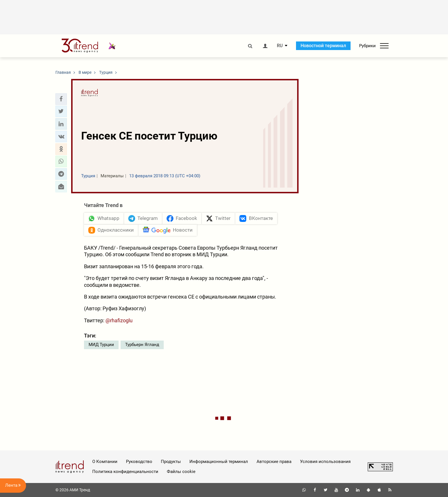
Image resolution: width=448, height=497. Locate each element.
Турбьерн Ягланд (142, 345)
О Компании (105, 462)
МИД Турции (101, 345)
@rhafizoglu (119, 320)
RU (280, 46)
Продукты (171, 462)
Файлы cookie (181, 472)
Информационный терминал (219, 462)
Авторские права (274, 462)
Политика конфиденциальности (125, 472)
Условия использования (325, 462)
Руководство (139, 462)
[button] (61, 99)
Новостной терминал (323, 46)
